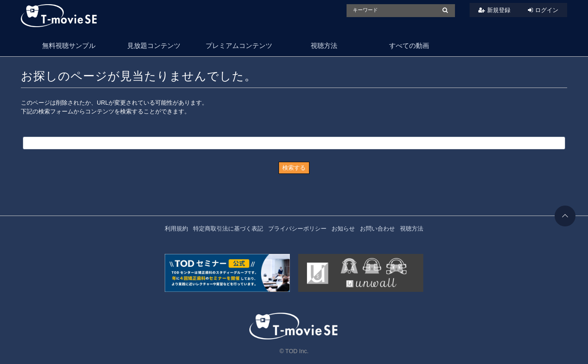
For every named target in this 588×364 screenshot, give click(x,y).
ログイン (547, 10)
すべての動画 (409, 46)
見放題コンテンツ (154, 46)
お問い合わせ (377, 228)
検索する (294, 168)
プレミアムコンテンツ (239, 46)
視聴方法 (324, 46)
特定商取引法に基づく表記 (228, 228)
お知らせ (343, 228)
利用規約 (176, 228)
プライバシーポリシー (297, 228)
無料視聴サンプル (69, 46)
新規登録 (499, 10)
